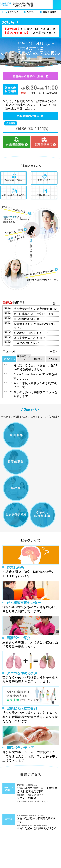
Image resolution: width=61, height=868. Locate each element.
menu (57, 5)
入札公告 (53, 359)
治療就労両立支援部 (22, 708)
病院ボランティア (20, 748)
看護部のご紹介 (19, 638)
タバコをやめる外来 (22, 673)
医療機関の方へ (24, 358)
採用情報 (38, 359)
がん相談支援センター (24, 603)
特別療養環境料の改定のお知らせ (35, 309)
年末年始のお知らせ (27, 319)
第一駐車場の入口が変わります (34, 314)
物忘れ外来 (15, 567)
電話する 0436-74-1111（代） (42, 5)
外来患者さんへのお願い (29, 338)
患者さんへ (9, 359)
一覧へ (54, 303)
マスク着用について (43, 33)
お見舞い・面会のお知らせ (38, 29)
